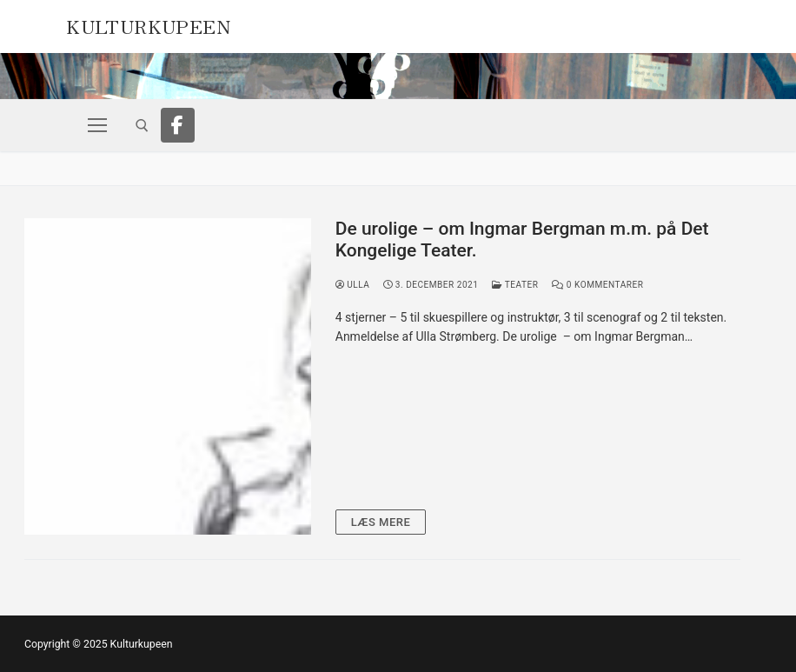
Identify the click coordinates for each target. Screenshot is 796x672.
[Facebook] (178, 125)
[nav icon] (97, 125)
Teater (515, 285)
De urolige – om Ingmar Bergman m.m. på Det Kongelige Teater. (522, 240)
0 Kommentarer (597, 285)
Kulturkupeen (148, 24)
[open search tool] (142, 126)
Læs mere (381, 522)
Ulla (353, 285)
